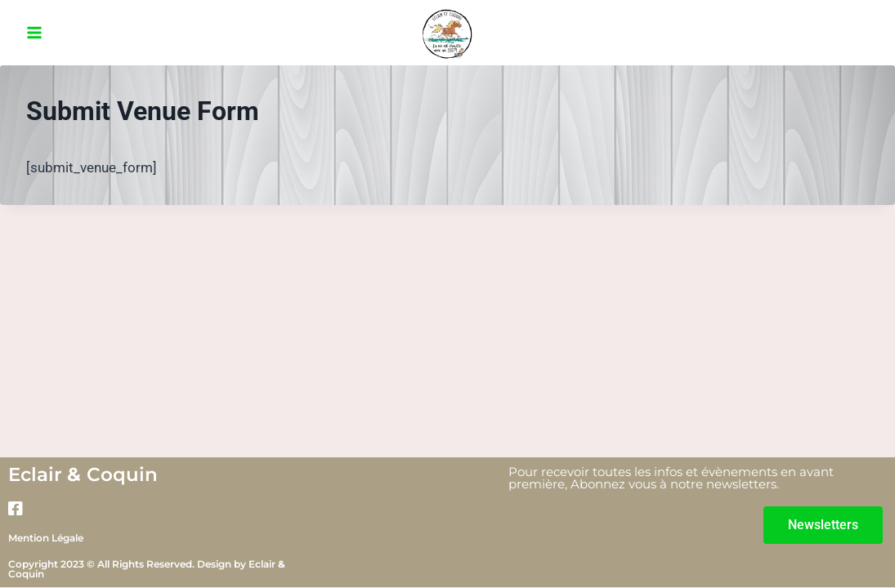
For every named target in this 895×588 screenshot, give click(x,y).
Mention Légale (46, 538)
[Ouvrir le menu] (35, 32)
